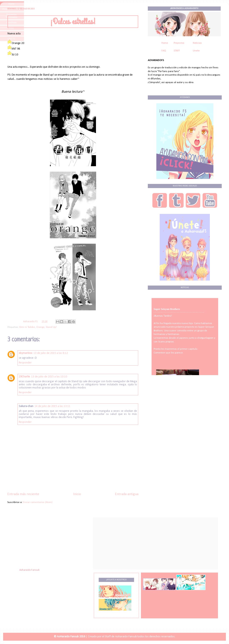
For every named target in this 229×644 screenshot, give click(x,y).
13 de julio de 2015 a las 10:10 (49, 377)
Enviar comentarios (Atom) (38, 502)
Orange (40, 327)
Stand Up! (51, 327)
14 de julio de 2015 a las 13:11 (52, 406)
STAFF (177, 51)
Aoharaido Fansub (29, 570)
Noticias (197, 43)
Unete (196, 51)
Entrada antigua (127, 494)
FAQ (164, 51)
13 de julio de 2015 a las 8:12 (51, 353)
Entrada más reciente (23, 494)
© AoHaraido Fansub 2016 (70, 637)
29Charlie (24, 377)
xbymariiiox (26, 353)
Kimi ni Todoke (27, 327)
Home (165, 43)
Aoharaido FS (31, 322)
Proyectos (179, 43)
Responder (25, 363)
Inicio (77, 494)
